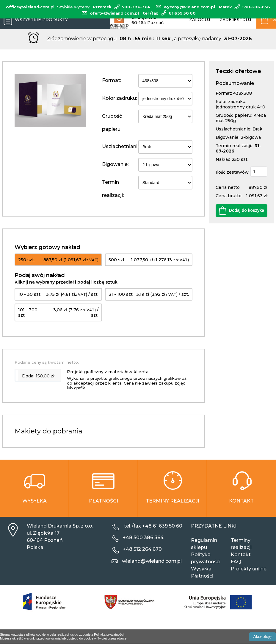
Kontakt (241, 554)
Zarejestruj (235, 20)
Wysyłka (201, 569)
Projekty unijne (249, 569)
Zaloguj (200, 20)
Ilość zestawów (232, 172)
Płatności (202, 576)
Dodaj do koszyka (241, 211)
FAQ (236, 562)
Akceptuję (262, 637)
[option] (50, 101)
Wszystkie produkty (34, 20)
